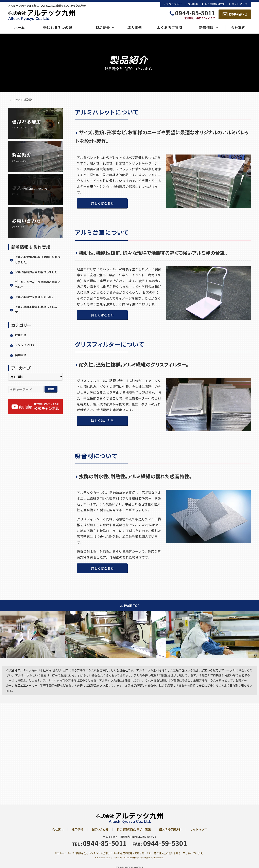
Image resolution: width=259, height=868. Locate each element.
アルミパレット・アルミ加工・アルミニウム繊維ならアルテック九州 (126, 858)
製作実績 (21, 355)
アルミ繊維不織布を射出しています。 (36, 309)
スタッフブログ (25, 345)
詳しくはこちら (102, 203)
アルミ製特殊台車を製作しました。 (38, 272)
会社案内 (58, 829)
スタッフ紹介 (174, 4)
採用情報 (193, 4)
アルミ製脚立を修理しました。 (35, 297)
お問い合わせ (100, 829)
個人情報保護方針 (215, 4)
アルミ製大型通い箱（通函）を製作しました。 (38, 259)
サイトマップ (239, 4)
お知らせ (21, 335)
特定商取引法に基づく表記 (134, 829)
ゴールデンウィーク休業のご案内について (38, 284)
